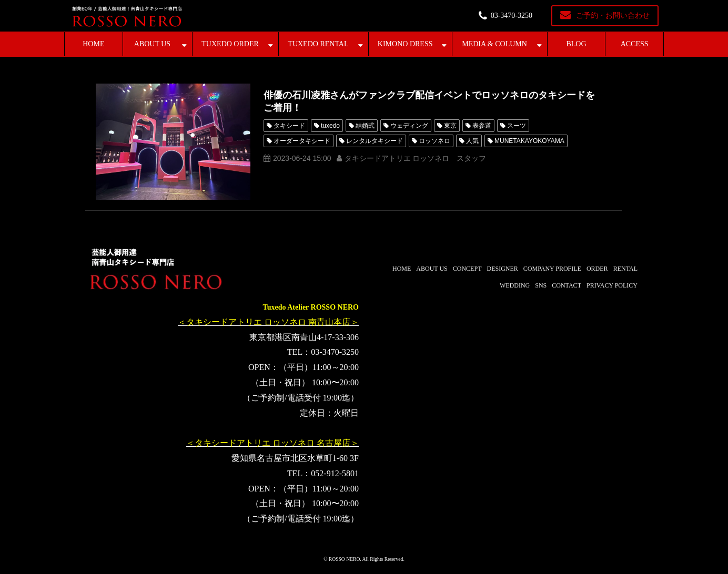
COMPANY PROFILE (552, 269)
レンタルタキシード (375, 141)
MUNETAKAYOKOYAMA (529, 141)
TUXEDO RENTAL (318, 44)
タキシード (289, 126)
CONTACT (567, 285)
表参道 (482, 126)
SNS (541, 285)
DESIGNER (502, 269)
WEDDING (515, 285)
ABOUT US (152, 44)
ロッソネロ (434, 141)
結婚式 (365, 126)
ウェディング (409, 126)
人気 (472, 141)
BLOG (576, 44)
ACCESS (635, 44)
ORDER (597, 269)
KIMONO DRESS (405, 44)
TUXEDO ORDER (230, 44)
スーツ (517, 126)
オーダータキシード (302, 141)
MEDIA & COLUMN (494, 44)
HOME (93, 44)
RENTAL (625, 269)
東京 (450, 126)
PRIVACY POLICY (612, 285)
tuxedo (330, 126)
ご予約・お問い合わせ (613, 16)
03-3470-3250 (512, 16)
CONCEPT (467, 269)
